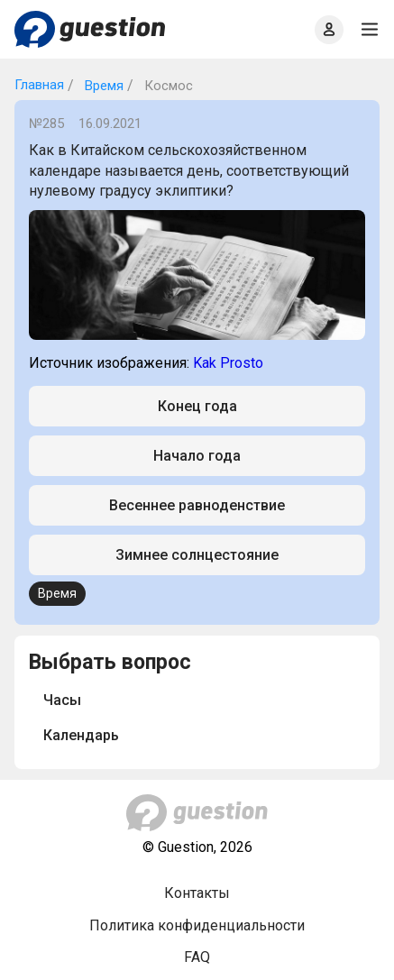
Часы (62, 700)
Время (102, 86)
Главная (39, 85)
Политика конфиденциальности (197, 925)
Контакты (197, 893)
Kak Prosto (228, 363)
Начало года (197, 456)
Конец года (197, 406)
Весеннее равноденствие (197, 505)
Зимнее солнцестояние (197, 555)
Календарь (81, 735)
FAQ (197, 957)
